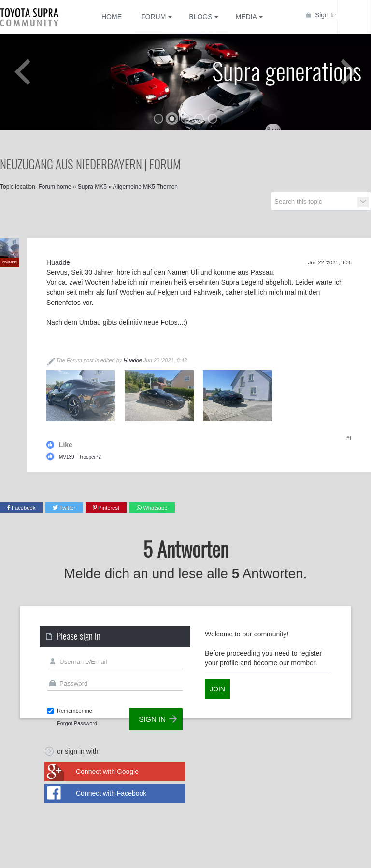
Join (217, 689)
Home (112, 17)
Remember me (75, 711)
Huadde (133, 360)
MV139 (67, 457)
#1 (349, 438)
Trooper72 (90, 457)
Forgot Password (77, 723)
